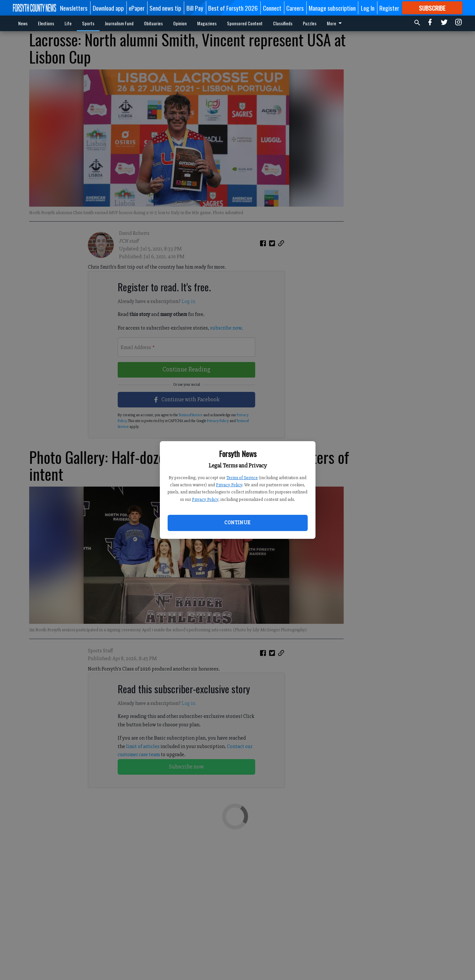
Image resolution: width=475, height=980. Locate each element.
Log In (368, 8)
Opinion (180, 23)
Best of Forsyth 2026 (233, 8)
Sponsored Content (245, 23)
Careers (295, 8)
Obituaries (153, 23)
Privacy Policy (229, 485)
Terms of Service (242, 478)
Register (389, 8)
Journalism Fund (119, 23)
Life (68, 23)
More (335, 23)
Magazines (207, 23)
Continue (237, 523)
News (23, 23)
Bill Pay (195, 8)
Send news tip (165, 8)
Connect (272, 8)
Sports (88, 23)
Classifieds (283, 23)
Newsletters (74, 8)
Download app (108, 8)
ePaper (137, 8)
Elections (46, 23)
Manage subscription (332, 8)
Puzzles (310, 23)
